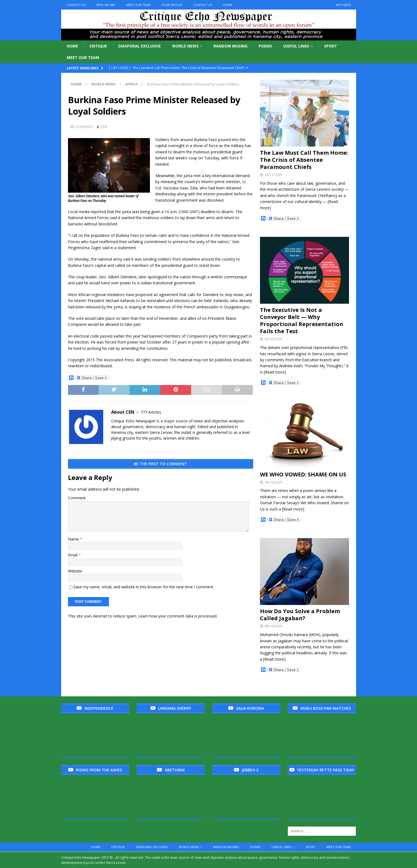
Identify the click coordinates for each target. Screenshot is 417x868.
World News (185, 46)
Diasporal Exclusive (140, 46)
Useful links (296, 46)
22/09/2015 (84, 127)
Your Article (172, 5)
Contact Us (76, 5)
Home (228, 5)
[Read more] (275, 372)
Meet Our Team (138, 5)
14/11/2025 (273, 175)
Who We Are (106, 5)
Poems (265, 46)
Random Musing (230, 46)
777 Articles (151, 412)
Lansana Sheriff (175, 708)
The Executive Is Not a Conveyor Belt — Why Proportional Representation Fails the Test (302, 320)
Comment (77, 498)
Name (74, 539)
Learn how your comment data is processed (177, 616)
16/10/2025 (273, 482)
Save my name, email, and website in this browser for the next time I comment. (144, 587)
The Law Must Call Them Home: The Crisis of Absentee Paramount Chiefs (304, 160)
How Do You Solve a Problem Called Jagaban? (300, 615)
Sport (331, 46)
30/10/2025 (273, 339)
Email (73, 555)
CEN (104, 127)
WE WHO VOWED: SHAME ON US (303, 474)
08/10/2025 (273, 626)
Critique (98, 46)
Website (75, 571)
